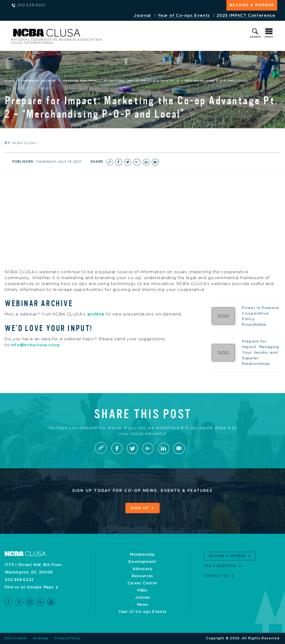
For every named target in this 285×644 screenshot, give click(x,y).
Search (255, 37)
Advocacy (142, 569)
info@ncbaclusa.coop (35, 345)
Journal (142, 16)
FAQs (142, 590)
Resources (142, 576)
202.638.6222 (19, 580)
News (143, 605)
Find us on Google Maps (29, 587)
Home (10, 81)
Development (142, 562)
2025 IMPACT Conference (246, 16)
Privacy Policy (68, 638)
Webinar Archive (39, 81)
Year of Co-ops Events (184, 16)
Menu (269, 37)
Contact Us (217, 576)
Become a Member (252, 5)
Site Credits (16, 638)
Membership (142, 555)
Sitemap (41, 638)
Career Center (142, 583)
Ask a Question (220, 566)
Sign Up (140, 509)
